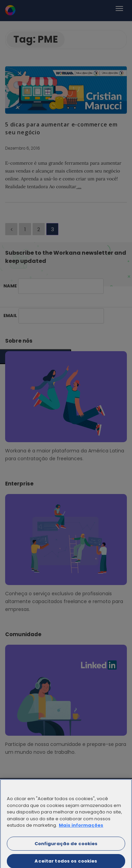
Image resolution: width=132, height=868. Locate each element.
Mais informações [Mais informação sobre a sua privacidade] (81, 828)
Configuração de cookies (66, 846)
